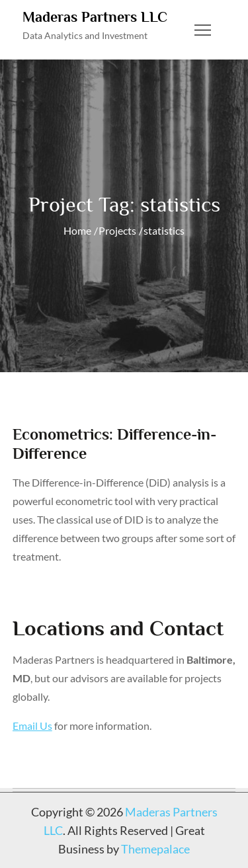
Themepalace (155, 849)
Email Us (32, 726)
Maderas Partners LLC (95, 17)
